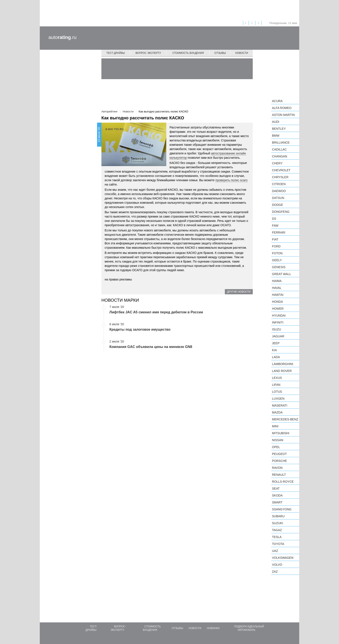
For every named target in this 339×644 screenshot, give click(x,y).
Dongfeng (281, 212)
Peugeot (279, 454)
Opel (276, 447)
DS (274, 219)
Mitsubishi (281, 433)
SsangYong (282, 509)
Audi (276, 122)
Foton (277, 253)
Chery (277, 163)
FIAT (275, 239)
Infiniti (278, 322)
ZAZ (275, 572)
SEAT (276, 489)
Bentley (279, 129)
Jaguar (278, 336)
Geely (277, 260)
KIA (274, 350)
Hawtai (278, 295)
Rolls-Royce (283, 482)
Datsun (278, 198)
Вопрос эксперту (148, 53)
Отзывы (220, 53)
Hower (278, 309)
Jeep (276, 343)
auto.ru (62, 37)
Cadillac (279, 149)
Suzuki (277, 523)
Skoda (277, 495)
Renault (279, 475)
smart (277, 502)
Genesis (279, 267)
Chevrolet (281, 170)
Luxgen (278, 399)
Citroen (279, 184)
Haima (277, 281)
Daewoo (279, 191)
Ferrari (279, 232)
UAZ (275, 551)
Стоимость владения (188, 53)
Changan (280, 156)
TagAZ (277, 530)
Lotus (277, 392)
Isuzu (277, 329)
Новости (242, 53)
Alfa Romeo (282, 108)
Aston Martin (283, 115)
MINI (275, 426)
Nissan (278, 440)
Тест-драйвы (116, 53)
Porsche (279, 461)
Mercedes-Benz (285, 419)
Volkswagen (283, 558)
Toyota (278, 544)
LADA (276, 357)
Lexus (277, 378)
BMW (276, 136)
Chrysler (280, 177)
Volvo (277, 565)
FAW (275, 226)
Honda (277, 302)
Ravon (277, 468)
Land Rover (282, 371)
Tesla (277, 537)
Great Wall (281, 274)
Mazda (277, 412)
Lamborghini (283, 364)
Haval (277, 288)
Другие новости (239, 292)
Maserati (280, 405)
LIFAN (276, 385)
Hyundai (279, 316)
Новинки (213, 628)
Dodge (277, 205)
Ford (276, 246)
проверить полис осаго (231, 180)
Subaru (278, 516)
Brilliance (281, 143)
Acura (277, 101)
